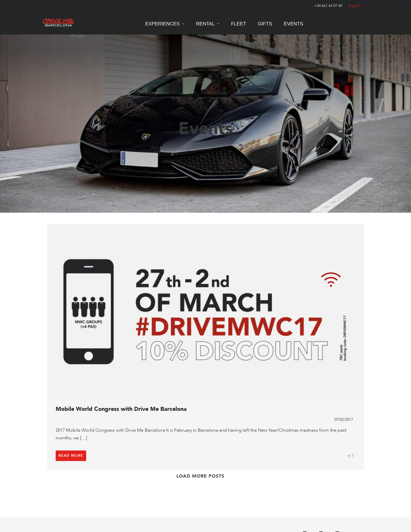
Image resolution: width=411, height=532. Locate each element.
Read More (71, 456)
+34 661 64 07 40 (328, 6)
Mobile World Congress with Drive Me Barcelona (121, 409)
